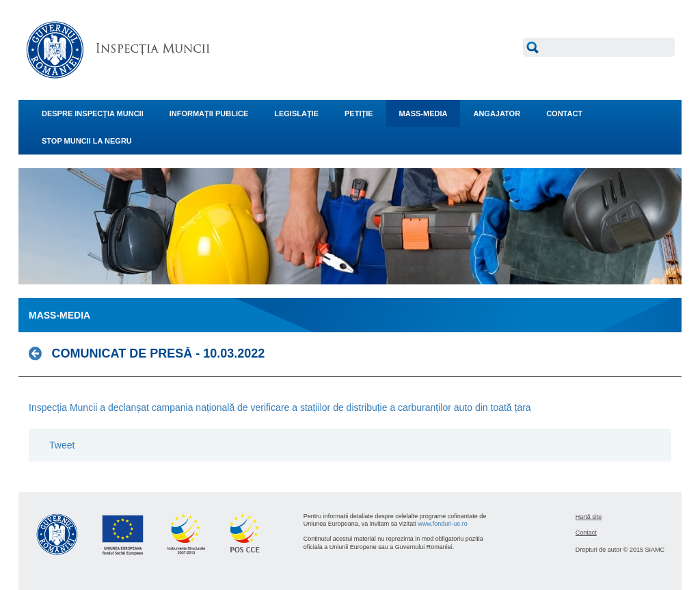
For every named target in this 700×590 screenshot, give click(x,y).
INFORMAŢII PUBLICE (209, 113)
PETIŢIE (359, 113)
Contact (586, 533)
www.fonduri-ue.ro (443, 524)
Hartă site (589, 517)
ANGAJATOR (497, 113)
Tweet (62, 445)
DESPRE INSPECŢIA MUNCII (93, 113)
